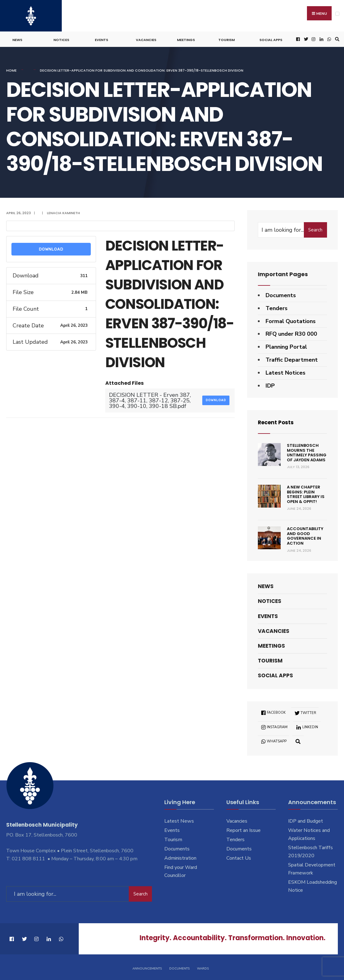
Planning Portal (286, 346)
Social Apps (271, 39)
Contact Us (239, 857)
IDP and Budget (306, 820)
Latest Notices (285, 372)
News (17, 39)
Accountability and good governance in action (305, 535)
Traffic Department (292, 359)
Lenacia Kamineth (63, 212)
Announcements (147, 967)
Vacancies (146, 39)
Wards (203, 967)
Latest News (179, 820)
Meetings (186, 39)
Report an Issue (243, 829)
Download (51, 248)
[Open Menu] (337, 14)
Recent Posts (277, 421)
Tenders (277, 307)
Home (11, 69)
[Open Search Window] (336, 38)
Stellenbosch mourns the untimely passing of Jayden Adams (307, 452)
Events (101, 39)
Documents (281, 294)
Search (315, 229)
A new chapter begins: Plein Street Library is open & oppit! (306, 493)
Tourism (227, 39)
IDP (270, 384)
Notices (61, 39)
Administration (180, 857)
